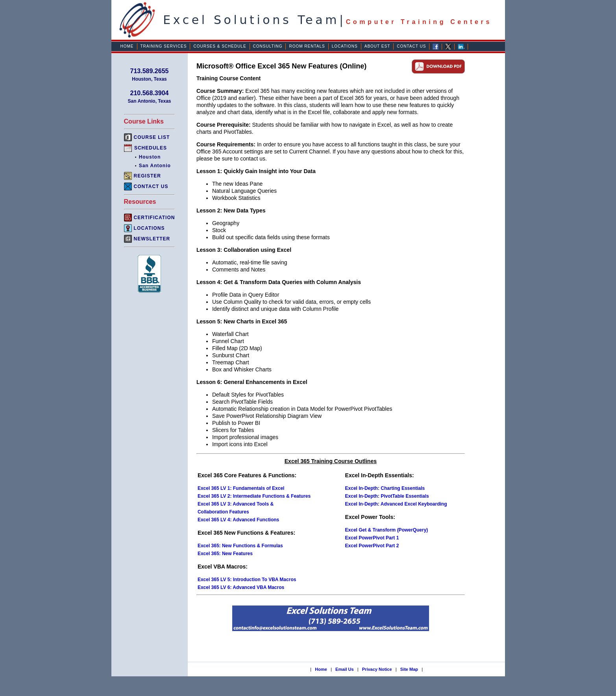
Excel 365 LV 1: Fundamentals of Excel (241, 488)
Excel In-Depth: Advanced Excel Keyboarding (396, 504)
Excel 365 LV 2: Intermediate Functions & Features (254, 496)
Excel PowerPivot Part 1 (372, 538)
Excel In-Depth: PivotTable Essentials (387, 496)
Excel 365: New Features (225, 554)
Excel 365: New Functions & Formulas (240, 546)
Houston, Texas (149, 79)
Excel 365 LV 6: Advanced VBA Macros (241, 587)
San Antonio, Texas (149, 101)
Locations (345, 46)
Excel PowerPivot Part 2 (372, 546)
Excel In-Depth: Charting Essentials (385, 488)
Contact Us (411, 46)
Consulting (268, 46)
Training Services (164, 46)
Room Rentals (307, 46)
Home (127, 46)
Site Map (409, 669)
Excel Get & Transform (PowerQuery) (387, 530)
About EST (377, 46)
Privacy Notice (377, 669)
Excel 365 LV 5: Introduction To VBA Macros (247, 580)
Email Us (344, 669)
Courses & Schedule (220, 46)
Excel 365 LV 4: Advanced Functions (238, 520)
